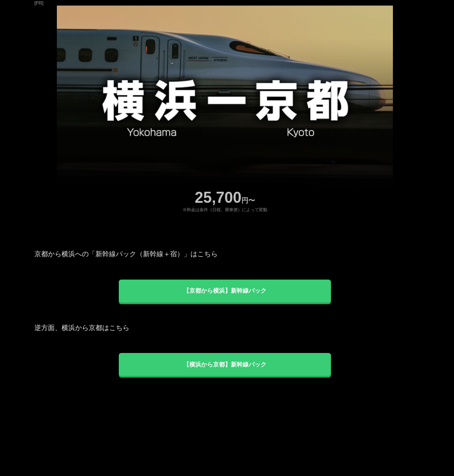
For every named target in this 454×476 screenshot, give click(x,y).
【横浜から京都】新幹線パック (225, 364)
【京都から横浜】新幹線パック (225, 291)
